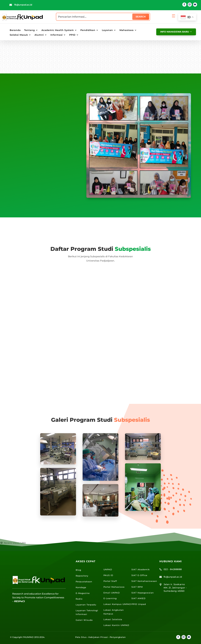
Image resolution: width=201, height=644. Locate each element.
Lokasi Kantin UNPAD (116, 625)
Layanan (107, 30)
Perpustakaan (84, 582)
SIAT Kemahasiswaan (144, 581)
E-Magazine (83, 593)
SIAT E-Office (139, 575)
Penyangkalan (118, 637)
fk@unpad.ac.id (23, 5)
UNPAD (108, 569)
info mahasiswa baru (175, 32)
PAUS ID (108, 575)
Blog (78, 570)
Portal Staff (110, 581)
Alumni (39, 35)
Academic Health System (58, 30)
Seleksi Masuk (19, 35)
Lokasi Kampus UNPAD (117, 604)
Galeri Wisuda (84, 620)
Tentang (30, 30)
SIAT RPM (137, 587)
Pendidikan (88, 30)
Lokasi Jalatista (113, 619)
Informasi (57, 35)
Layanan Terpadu (86, 605)
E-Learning (110, 598)
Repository (82, 576)
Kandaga (81, 587)
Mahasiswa (127, 30)
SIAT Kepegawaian (143, 593)
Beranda (15, 30)
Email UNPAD (112, 593)
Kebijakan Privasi (98, 637)
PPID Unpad (139, 604)
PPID (72, 35)
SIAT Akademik (141, 569)
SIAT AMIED (139, 598)
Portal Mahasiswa (114, 587)
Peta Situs (81, 637)
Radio (79, 599)
